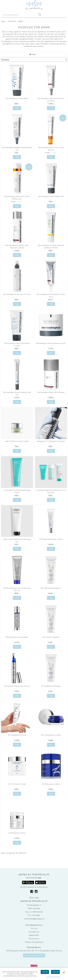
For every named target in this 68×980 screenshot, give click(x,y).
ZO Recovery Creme (51, 784)
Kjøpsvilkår (34, 935)
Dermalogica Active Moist (17, 98)
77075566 (36, 915)
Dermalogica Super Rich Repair (51, 392)
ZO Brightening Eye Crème (51, 539)
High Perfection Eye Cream (17, 441)
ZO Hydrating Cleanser (51, 686)
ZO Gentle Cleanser (51, 637)
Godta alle (55, 972)
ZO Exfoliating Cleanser (51, 588)
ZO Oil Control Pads (17, 784)
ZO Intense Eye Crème (51, 735)
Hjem (3, 21)
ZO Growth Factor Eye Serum (17, 686)
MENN (20, 21)
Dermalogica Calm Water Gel (51, 196)
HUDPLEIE (11, 21)
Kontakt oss (34, 932)
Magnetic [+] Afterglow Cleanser (51, 441)
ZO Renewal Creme (17, 833)
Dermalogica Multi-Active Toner (17, 294)
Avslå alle (45, 972)
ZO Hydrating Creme (17, 735)
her (24, 853)
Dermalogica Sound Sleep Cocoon (51, 343)
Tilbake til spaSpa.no (34, 942)
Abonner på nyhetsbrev (34, 955)
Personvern (34, 939)
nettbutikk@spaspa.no (34, 919)
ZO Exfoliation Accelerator (17, 637)
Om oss (34, 928)
